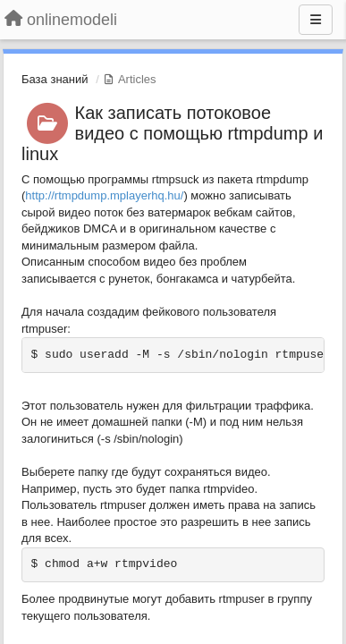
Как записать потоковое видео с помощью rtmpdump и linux (172, 133)
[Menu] (316, 20)
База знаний (55, 79)
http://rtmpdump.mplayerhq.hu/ (104, 195)
